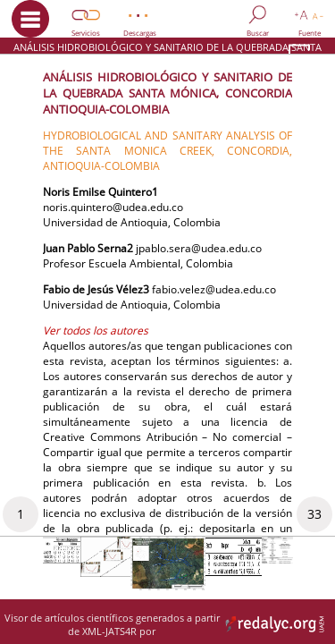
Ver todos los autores (96, 330)
